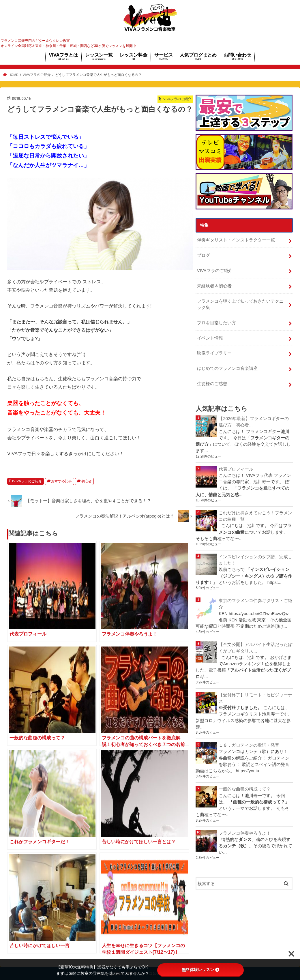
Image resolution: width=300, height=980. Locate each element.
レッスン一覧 (99, 57)
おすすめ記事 (61, 481)
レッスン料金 (134, 57)
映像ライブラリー (214, 353)
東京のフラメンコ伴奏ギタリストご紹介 (255, 604)
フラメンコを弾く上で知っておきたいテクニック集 (240, 304)
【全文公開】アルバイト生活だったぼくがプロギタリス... (255, 648)
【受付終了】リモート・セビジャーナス (255, 698)
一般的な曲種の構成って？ (245, 789)
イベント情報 (210, 338)
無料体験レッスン (200, 970)
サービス (164, 57)
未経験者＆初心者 (214, 286)
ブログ (204, 255)
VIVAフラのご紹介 (28, 481)
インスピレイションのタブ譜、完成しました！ (255, 560)
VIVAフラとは (63, 57)
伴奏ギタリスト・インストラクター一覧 (236, 240)
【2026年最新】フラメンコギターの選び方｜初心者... (254, 422)
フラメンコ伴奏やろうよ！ (245, 833)
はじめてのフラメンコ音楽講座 (227, 368)
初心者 (87, 481)
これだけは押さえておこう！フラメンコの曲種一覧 (255, 516)
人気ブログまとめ (198, 57)
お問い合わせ (237, 57)
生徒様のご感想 (212, 384)
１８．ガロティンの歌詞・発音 (249, 745)
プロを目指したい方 (216, 323)
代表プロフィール (236, 469)
